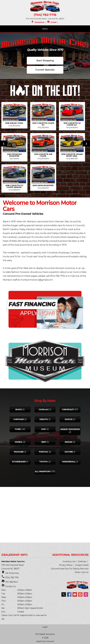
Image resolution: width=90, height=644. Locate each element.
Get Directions (12, 573)
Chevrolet (68, 409)
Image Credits (82, 565)
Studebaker (19, 462)
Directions (38, 22)
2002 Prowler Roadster (14, 155)
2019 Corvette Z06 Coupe (43, 155)
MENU (45, 29)
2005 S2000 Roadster (43, 185)
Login (45, 627)
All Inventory (43, 472)
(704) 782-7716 (45, 15)
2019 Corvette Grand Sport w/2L (72, 155)
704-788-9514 (12, 582)
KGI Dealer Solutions (45, 634)
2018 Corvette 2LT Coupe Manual (14, 186)
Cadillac (44, 409)
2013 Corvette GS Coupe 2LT (72, 124)
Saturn (69, 452)
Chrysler (19, 419)
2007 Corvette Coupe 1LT (43, 124)
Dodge (69, 419)
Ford (18, 429)
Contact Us (10, 586)
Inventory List (69, 561)
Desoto (44, 419)
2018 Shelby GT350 (14, 123)
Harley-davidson (70, 429)
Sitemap (82, 561)
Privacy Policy (66, 565)
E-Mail (52, 22)
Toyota (44, 462)
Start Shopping (45, 61)
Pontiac (44, 452)
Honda (19, 442)
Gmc (43, 429)
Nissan (69, 442)
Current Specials (45, 70)
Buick (19, 409)
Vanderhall (69, 462)
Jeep (44, 442)
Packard (19, 452)
